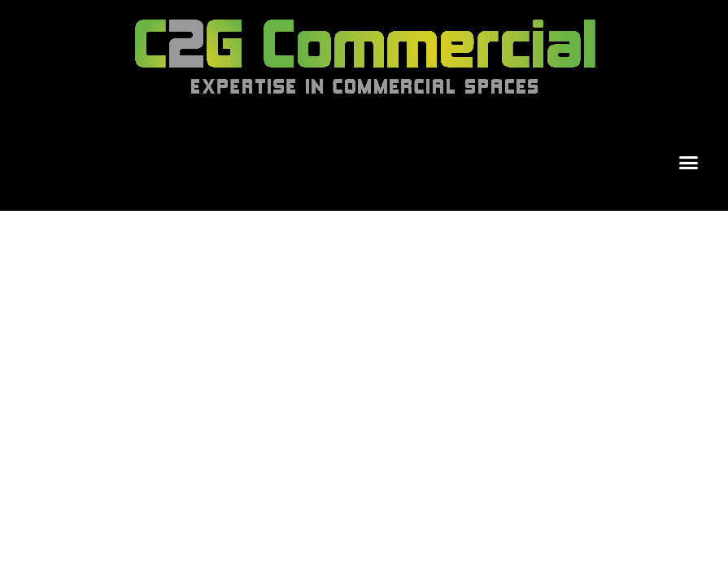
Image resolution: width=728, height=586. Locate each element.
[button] (689, 163)
